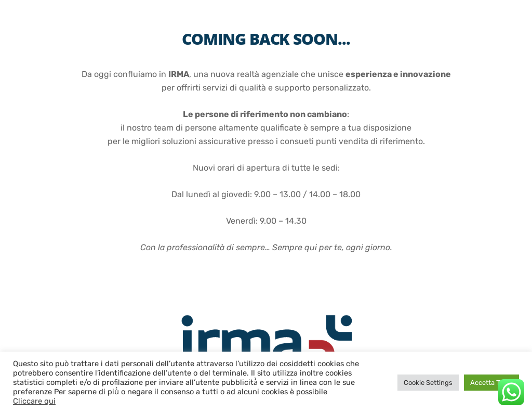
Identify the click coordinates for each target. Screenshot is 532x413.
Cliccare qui (34, 401)
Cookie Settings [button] (428, 383)
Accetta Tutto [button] (491, 383)
